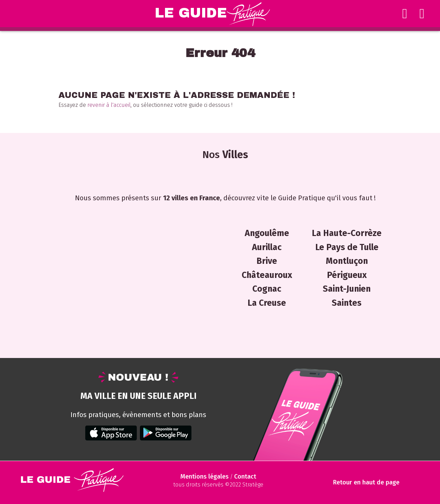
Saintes (347, 303)
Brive (267, 261)
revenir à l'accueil (109, 105)
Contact (245, 477)
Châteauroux (267, 275)
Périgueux (347, 275)
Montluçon (347, 261)
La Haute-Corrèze (347, 233)
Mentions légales (205, 477)
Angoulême (267, 233)
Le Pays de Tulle (347, 247)
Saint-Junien (347, 289)
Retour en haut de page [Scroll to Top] (366, 483)
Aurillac (267, 247)
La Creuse (267, 303)
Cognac (267, 289)
